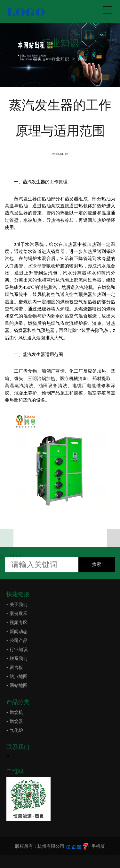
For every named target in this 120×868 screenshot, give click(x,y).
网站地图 (19, 685)
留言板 (16, 667)
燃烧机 (16, 712)
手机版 (98, 846)
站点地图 (19, 676)
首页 (37, 58)
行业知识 (60, 58)
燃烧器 (16, 721)
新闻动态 (19, 631)
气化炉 (16, 730)
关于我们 (19, 604)
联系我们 (19, 658)
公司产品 (19, 640)
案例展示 (19, 613)
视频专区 (19, 622)
